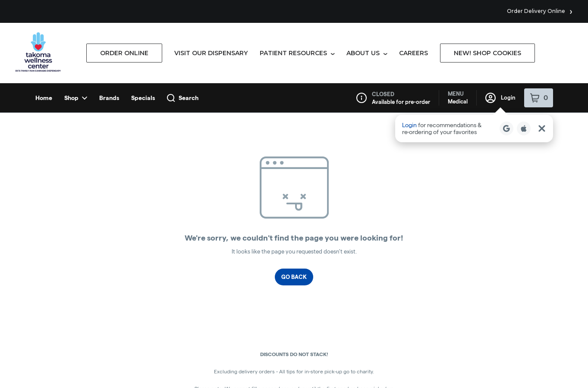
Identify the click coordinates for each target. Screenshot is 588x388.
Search (183, 15)
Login (500, 15)
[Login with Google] (506, 45)
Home (44, 15)
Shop (76, 15)
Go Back (294, 194)
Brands (109, 15)
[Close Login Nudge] (542, 45)
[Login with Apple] (524, 45)
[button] (474, 45)
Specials (143, 15)
